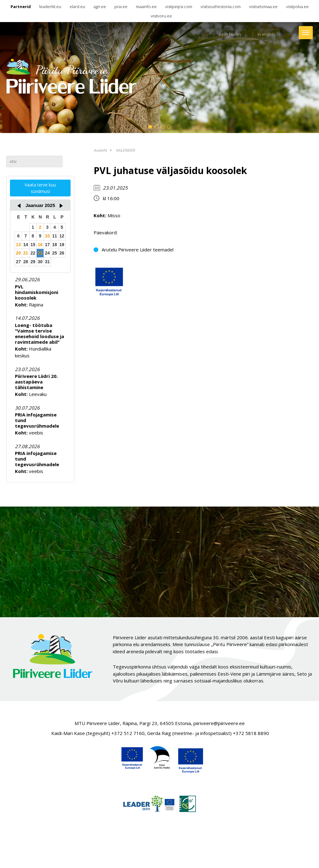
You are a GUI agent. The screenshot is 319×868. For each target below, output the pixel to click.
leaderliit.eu (50, 7)
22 (33, 253)
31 (47, 262)
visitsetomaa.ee (263, 7)
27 (18, 262)
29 (33, 262)
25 (55, 253)
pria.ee (121, 7)
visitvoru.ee (161, 16)
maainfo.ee (146, 7)
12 (62, 236)
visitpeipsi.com (179, 7)
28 (26, 262)
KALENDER (125, 150)
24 (47, 253)
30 (40, 262)
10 (47, 236)
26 (62, 253)
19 (62, 245)
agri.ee (100, 7)
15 (33, 245)
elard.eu (77, 7)
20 (18, 253)
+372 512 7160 (128, 733)
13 (18, 245)
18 (55, 245)
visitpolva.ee (297, 7)
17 (47, 245)
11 (55, 236)
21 (26, 253)
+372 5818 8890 (251, 733)
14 (26, 245)
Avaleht (100, 150)
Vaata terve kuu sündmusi (40, 188)
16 (40, 245)
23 (40, 253)
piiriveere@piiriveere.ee (219, 723)
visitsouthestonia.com (221, 7)
